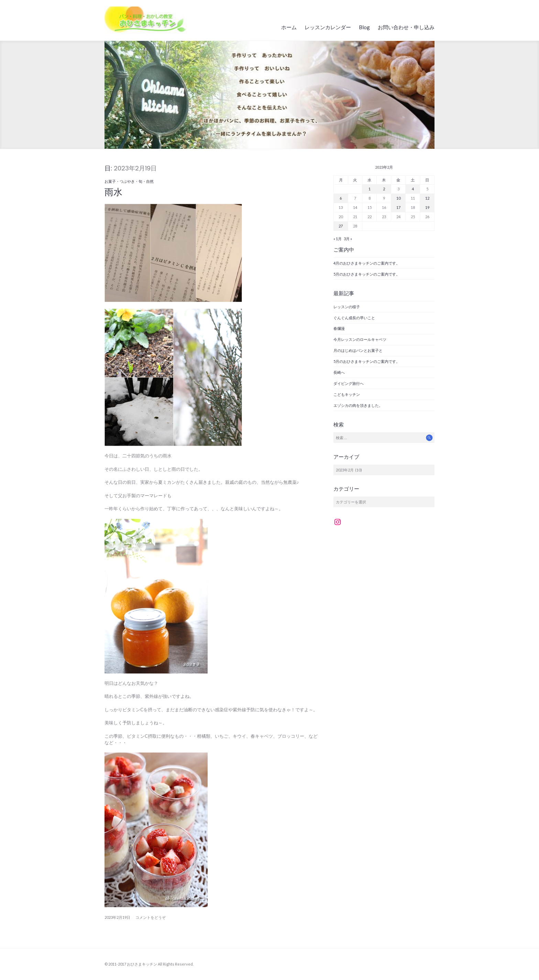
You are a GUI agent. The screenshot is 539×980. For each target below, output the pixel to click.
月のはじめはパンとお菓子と (358, 350)
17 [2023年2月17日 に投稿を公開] (398, 207)
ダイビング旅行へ (349, 383)
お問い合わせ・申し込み (406, 27)
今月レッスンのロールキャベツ (360, 339)
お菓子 (110, 181)
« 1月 (338, 239)
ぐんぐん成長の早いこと (354, 318)
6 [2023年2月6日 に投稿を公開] (341, 198)
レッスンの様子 (347, 307)
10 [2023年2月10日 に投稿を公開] (398, 198)
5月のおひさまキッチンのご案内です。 (367, 274)
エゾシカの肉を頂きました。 (358, 405)
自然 (150, 181)
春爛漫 (339, 328)
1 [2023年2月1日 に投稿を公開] (370, 189)
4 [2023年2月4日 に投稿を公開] (413, 189)
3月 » (348, 239)
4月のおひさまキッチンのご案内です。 (367, 263)
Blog (364, 27)
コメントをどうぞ (151, 917)
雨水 (113, 192)
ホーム (289, 27)
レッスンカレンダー (328, 27)
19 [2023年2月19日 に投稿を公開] (427, 207)
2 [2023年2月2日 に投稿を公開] (384, 189)
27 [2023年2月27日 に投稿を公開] (341, 226)
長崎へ (339, 372)
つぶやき (127, 181)
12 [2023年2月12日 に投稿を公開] (427, 198)
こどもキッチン (349, 394)
